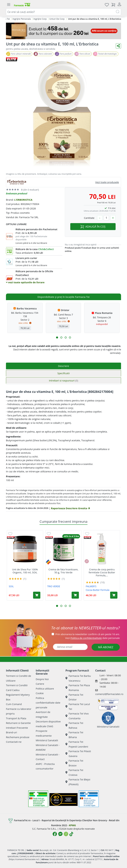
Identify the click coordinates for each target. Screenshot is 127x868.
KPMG (72, 825)
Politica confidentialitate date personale (48, 703)
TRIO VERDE (54, 586)
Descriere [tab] (64, 366)
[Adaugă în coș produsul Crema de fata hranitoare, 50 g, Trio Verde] (75, 595)
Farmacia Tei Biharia (74, 735)
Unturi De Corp (57, 19)
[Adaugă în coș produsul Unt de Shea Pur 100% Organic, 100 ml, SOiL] (37, 595)
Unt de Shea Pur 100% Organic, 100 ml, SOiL (25, 571)
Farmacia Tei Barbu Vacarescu (78, 678)
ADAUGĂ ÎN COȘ (93, 227)
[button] (57, 337)
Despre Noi (42, 679)
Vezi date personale (92, 638)
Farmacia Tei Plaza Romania (78, 688)
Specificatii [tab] (63, 373)
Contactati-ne (14, 742)
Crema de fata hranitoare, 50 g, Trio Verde (63, 571)
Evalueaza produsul (17, 193)
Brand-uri (11, 732)
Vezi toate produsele (107, 182)
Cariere (40, 684)
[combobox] (63, 12)
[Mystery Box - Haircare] (63, 31)
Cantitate (89, 218)
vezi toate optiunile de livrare (25, 282)
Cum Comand (14, 704)
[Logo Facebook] (55, 834)
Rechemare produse (18, 737)
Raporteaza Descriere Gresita (70, 508)
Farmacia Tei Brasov (74, 763)
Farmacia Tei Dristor (74, 697)
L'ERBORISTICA (23, 200)
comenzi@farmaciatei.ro (109, 694)
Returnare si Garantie (18, 723)
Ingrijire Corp (40, 19)
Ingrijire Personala (22, 19)
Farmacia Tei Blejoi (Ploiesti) (78, 782)
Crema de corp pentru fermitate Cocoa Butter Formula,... (102, 572)
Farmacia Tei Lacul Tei (78, 706)
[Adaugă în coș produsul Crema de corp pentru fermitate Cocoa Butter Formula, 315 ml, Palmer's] (114, 595)
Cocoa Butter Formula (98, 590)
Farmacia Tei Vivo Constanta (77, 716)
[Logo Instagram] (66, 834)
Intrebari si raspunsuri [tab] (63, 380)
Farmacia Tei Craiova (74, 772)
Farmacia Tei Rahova (74, 725)
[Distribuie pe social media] (118, 46)
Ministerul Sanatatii (47, 740)
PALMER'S (91, 586)
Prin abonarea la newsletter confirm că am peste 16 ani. (88, 634)
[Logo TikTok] (71, 834)
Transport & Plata (16, 718)
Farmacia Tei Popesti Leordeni (77, 744)
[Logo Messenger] (60, 834)
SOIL (11, 586)
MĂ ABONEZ (106, 647)
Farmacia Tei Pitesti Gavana (78, 754)
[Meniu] (9, 5)
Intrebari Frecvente (17, 728)
